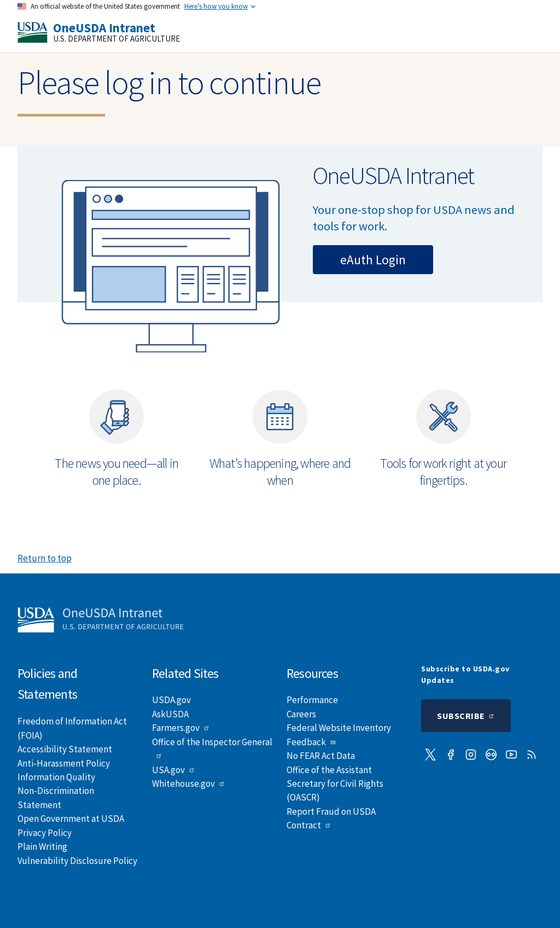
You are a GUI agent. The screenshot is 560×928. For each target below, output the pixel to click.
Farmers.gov (181, 728)
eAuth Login (373, 260)
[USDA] (33, 32)
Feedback (311, 742)
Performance (312, 700)
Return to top (45, 558)
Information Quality (56, 777)
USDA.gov (171, 700)
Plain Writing (42, 846)
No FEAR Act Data (321, 756)
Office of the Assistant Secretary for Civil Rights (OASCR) (335, 784)
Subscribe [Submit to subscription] (466, 716)
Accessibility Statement (65, 749)
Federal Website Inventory (339, 728)
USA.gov (174, 770)
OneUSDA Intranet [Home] (104, 28)
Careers (301, 714)
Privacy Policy (45, 833)
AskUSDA (170, 714)
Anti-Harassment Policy (64, 763)
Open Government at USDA (71, 819)
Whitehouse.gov (189, 784)
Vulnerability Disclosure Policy (77, 861)
